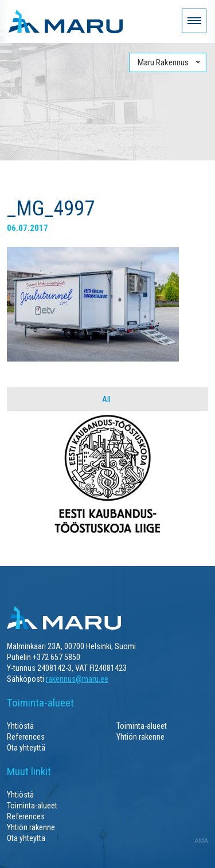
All (106, 399)
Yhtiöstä (20, 726)
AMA (201, 840)
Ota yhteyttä (26, 748)
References (26, 737)
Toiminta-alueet (142, 726)
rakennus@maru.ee (77, 679)
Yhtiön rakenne (140, 737)
